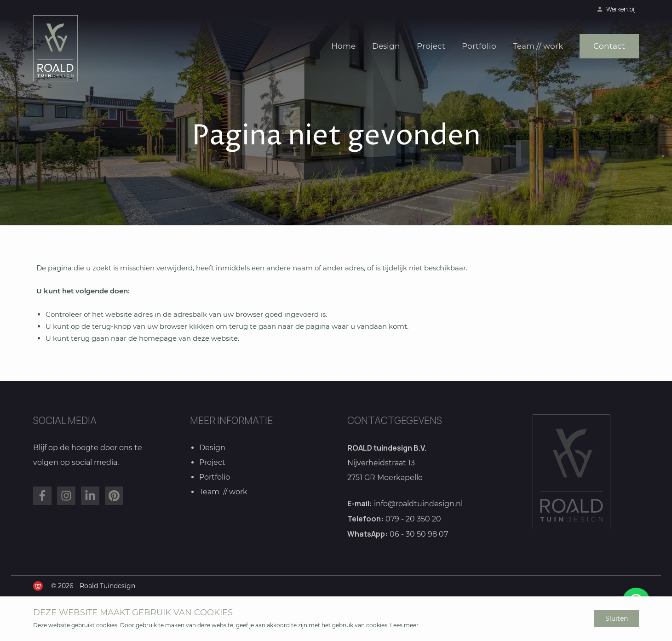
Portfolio (479, 46)
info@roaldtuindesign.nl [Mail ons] (418, 504)
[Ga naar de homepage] (55, 48)
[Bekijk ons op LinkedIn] (90, 496)
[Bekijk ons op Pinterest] (114, 496)
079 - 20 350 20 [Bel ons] (413, 519)
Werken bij (621, 9)
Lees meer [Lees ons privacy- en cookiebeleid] (404, 625)
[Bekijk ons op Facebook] (42, 496)
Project (431, 46)
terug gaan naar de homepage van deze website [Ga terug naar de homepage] (154, 338)
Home (343, 46)
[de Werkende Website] (38, 586)
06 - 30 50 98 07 (419, 535)
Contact (609, 46)
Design (386, 46)
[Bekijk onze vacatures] (600, 9)
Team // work (538, 46)
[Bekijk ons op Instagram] (66, 496)
